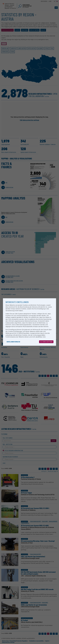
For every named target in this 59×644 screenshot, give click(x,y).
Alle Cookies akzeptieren (46, 342)
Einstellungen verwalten (13, 342)
